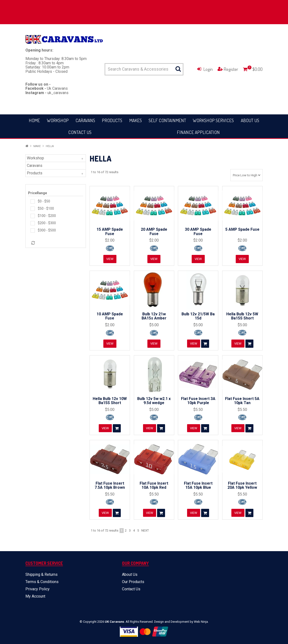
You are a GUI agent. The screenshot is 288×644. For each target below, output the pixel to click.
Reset (33, 243)
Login (208, 69)
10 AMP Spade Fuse (110, 316)
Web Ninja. (201, 622)
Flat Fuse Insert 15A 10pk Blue (198, 485)
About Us (250, 120)
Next (145, 530)
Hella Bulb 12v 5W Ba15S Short (242, 316)
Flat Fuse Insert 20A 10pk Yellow (242, 485)
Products (112, 120)
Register (231, 69)
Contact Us (80, 132)
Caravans (85, 120)
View (110, 259)
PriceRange (38, 193)
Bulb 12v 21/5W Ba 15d (198, 316)
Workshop (58, 120)
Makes (136, 120)
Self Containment (167, 120)
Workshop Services (213, 120)
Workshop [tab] (35, 158)
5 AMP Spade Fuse (242, 229)
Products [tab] (35, 173)
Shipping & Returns (42, 574)
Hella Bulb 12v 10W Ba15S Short (110, 401)
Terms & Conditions (42, 582)
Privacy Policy (38, 589)
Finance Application (198, 132)
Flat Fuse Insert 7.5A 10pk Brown (110, 485)
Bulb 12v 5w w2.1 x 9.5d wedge (154, 401)
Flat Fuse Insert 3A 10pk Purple (198, 401)
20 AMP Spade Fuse (154, 232)
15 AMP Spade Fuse (110, 232)
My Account (35, 596)
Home (34, 120)
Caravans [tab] (35, 166)
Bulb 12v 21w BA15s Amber (154, 316)
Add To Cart (205, 344)
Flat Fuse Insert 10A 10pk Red (154, 485)
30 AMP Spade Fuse (198, 232)
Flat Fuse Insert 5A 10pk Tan (242, 401)
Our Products (133, 582)
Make (37, 146)
